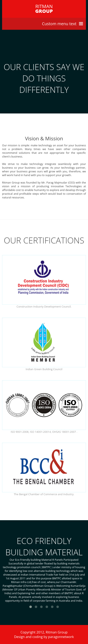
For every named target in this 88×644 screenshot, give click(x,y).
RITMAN (44, 9)
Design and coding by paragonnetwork (44, 637)
